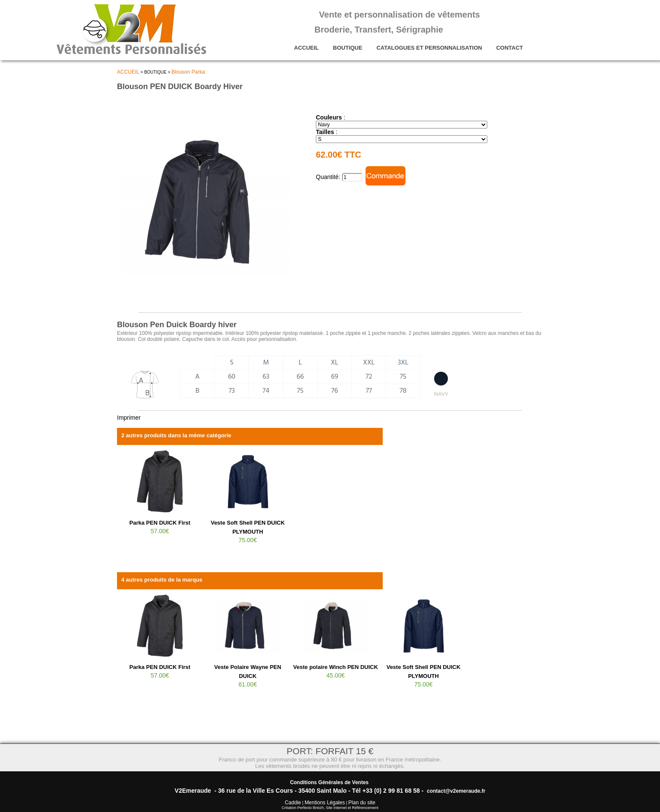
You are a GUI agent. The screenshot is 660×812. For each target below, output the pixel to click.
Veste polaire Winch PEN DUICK (336, 667)
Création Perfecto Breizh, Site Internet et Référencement (330, 808)
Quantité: (329, 177)
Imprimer (129, 418)
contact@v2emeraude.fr (456, 791)
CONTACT (510, 48)
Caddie (293, 803)
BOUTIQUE (348, 48)
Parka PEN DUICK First (160, 523)
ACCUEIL (306, 48)
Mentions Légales (325, 803)
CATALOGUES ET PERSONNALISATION (429, 48)
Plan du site (362, 803)
